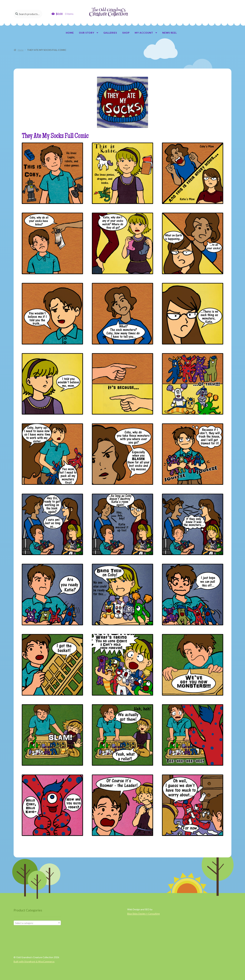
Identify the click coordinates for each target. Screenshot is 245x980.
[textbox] (37, 923)
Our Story (87, 33)
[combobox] (37, 923)
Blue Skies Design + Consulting (144, 914)
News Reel (170, 33)
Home (70, 33)
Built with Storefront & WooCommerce (34, 961)
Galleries (110, 33)
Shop (126, 33)
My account (144, 33)
